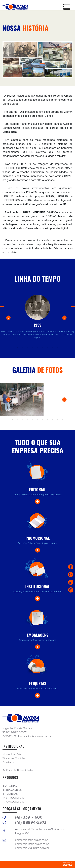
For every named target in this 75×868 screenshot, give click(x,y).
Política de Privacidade (18, 770)
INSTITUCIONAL (13, 798)
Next (69, 322)
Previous (12, 322)
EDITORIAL (10, 786)
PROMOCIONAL (13, 802)
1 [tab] (17, 347)
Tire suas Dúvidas (14, 758)
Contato (8, 762)
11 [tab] (63, 420)
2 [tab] (22, 347)
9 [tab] (58, 347)
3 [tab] (27, 347)
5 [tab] (37, 347)
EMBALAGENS (12, 790)
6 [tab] (43, 347)
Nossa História (12, 754)
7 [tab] (48, 347)
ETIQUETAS (10, 794)
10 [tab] (58, 420)
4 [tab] (32, 347)
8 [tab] (53, 347)
